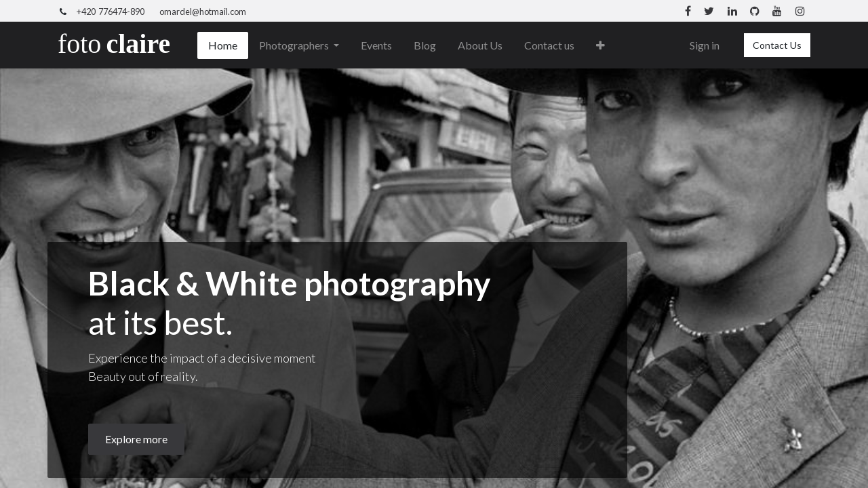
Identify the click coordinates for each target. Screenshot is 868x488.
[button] (600, 45)
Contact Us (777, 45)
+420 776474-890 (111, 12)
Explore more (136, 439)
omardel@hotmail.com (203, 12)
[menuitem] (223, 45)
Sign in (705, 45)
